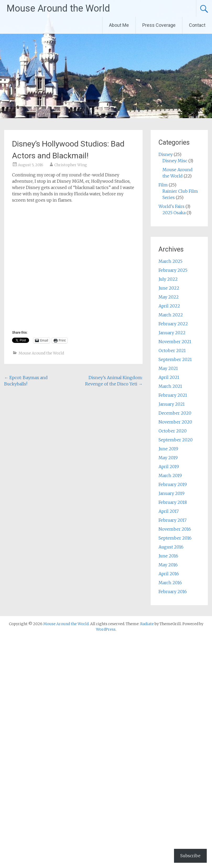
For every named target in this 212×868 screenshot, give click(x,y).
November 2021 (175, 342)
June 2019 (168, 449)
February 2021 (173, 395)
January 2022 (172, 333)
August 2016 (171, 547)
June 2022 (169, 288)
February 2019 (173, 484)
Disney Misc (175, 161)
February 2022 (173, 324)
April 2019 (169, 467)
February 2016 (173, 592)
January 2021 (172, 404)
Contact (197, 25)
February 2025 (173, 270)
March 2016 (170, 583)
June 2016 (168, 556)
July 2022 (168, 279)
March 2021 (170, 386)
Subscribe (190, 856)
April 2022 (169, 306)
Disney (166, 154)
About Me (119, 25)
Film (163, 185)
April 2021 (169, 377)
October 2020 (173, 431)
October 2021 (172, 351)
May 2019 (168, 458)
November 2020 (175, 422)
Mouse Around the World (58, 8)
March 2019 (170, 475)
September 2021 (175, 359)
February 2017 (173, 520)
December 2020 (175, 413)
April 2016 (169, 574)
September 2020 (176, 440)
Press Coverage (159, 25)
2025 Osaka (174, 213)
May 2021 (168, 368)
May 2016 (168, 565)
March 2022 (171, 315)
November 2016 (175, 529)
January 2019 (172, 493)
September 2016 (175, 538)
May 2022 (169, 297)
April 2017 (169, 511)
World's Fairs (172, 206)
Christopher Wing (71, 165)
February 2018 (173, 502)
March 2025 (170, 261)
